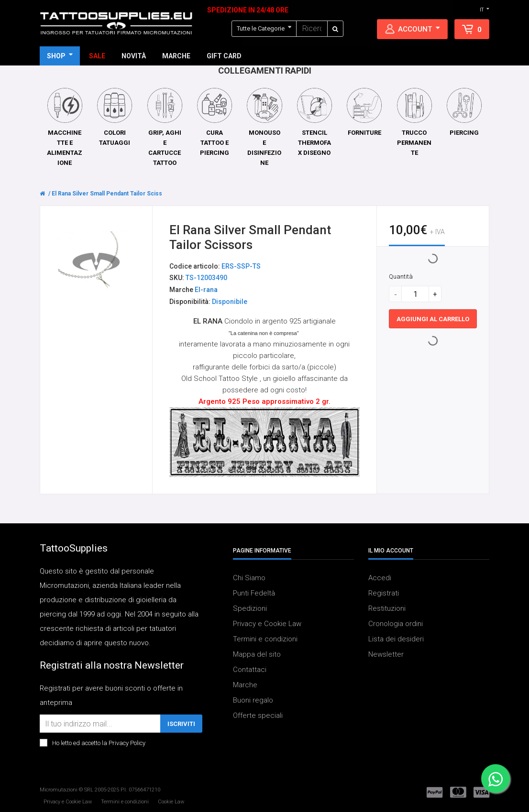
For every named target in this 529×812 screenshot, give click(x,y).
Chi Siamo (249, 578)
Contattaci (250, 670)
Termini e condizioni (265, 639)
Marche (245, 685)
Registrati (384, 593)
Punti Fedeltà (254, 593)
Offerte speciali (258, 715)
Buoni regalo (253, 700)
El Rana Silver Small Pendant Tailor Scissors (112, 194)
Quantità (401, 277)
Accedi (380, 578)
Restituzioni (387, 608)
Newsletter (386, 654)
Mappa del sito (257, 654)
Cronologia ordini (396, 624)
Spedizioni (250, 608)
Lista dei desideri (396, 639)
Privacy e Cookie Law (267, 624)
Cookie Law (171, 802)
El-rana (206, 290)
